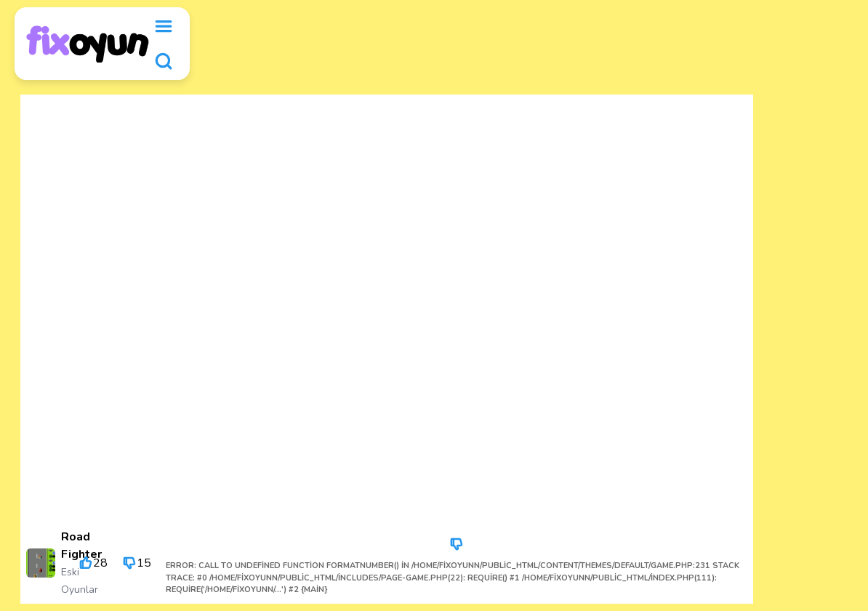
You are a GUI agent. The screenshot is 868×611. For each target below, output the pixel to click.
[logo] (88, 44)
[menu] (164, 26)
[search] (164, 61)
